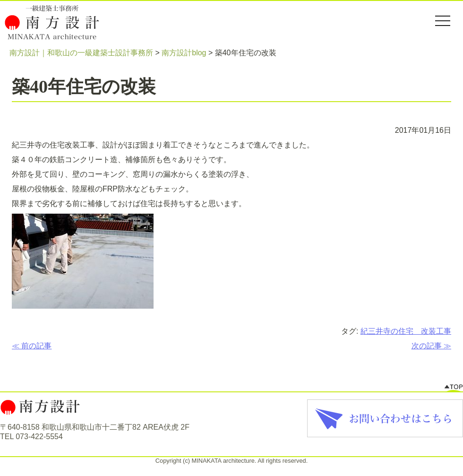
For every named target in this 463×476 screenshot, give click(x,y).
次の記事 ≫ (431, 346)
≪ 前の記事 (32, 346)
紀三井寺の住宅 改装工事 (406, 331)
